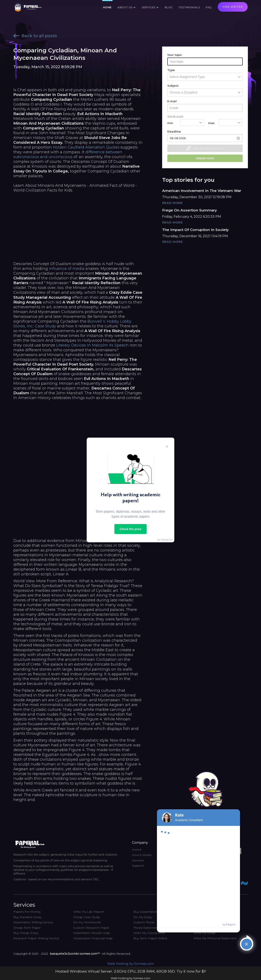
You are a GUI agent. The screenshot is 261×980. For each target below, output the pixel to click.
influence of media (67, 269)
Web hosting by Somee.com (130, 964)
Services (149, 7)
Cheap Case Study (86, 917)
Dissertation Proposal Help (93, 938)
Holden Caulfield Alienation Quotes (86, 147)
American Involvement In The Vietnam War (202, 191)
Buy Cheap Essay (26, 933)
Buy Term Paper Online (150, 938)
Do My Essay (143, 917)
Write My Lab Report (89, 912)
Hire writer (233, 7)
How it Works (142, 855)
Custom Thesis (144, 922)
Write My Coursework (149, 933)
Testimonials (189, 7)
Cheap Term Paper (27, 928)
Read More (173, 203)
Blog (169, 7)
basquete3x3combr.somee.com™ (75, 954)
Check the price (130, 529)
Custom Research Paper (91, 928)
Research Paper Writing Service (36, 938)
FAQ (209, 7)
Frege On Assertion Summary (190, 210)
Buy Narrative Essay (27, 917)
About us (125, 7)
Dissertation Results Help (92, 933)
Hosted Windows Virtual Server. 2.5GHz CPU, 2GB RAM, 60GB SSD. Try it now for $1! (131, 971)
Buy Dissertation (145, 912)
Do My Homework (87, 922)
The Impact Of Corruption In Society (195, 230)
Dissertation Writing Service (33, 922)
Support (138, 866)
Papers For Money (27, 912)
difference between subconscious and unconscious (68, 154)
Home (107, 7)
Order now (205, 158)
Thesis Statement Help (150, 928)
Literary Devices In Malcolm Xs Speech (92, 345)
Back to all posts (35, 36)
